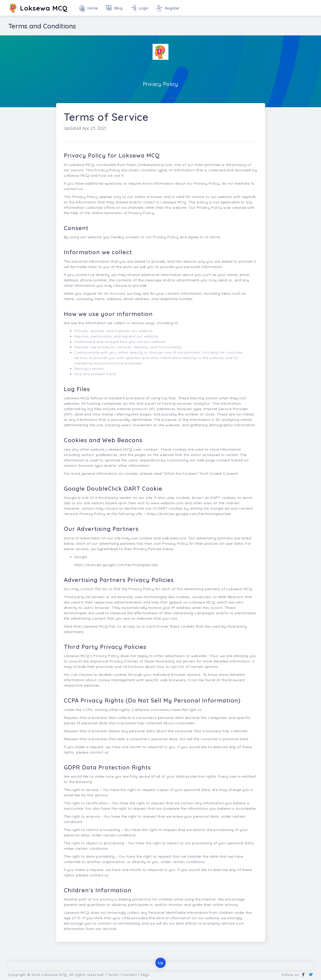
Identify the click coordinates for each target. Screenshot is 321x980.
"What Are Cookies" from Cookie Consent (201, 473)
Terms (113, 975)
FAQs (145, 975)
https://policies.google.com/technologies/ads (189, 514)
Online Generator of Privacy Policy (123, 213)
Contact (130, 975)
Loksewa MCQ (54, 975)
